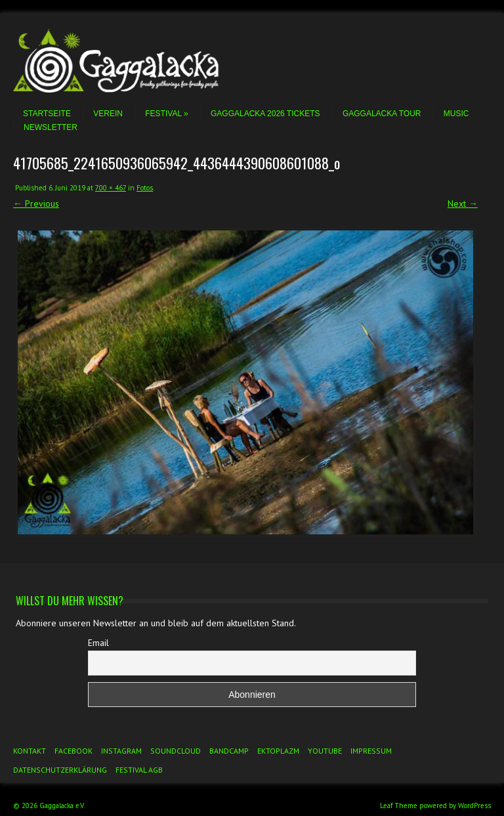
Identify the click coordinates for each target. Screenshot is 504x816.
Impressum (371, 751)
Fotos (145, 188)
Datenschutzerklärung (60, 770)
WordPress (474, 805)
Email (98, 643)
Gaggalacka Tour (382, 114)
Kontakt (30, 751)
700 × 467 (111, 188)
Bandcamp (229, 751)
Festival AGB (139, 770)
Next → (463, 204)
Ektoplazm (278, 751)
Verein (108, 114)
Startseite (47, 114)
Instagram (121, 751)
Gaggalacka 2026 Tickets (265, 114)
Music (456, 114)
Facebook (73, 751)
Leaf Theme (399, 805)
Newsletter (51, 127)
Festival (166, 114)
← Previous (36, 204)
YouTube (325, 751)
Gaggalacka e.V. (62, 805)
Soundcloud (176, 751)
